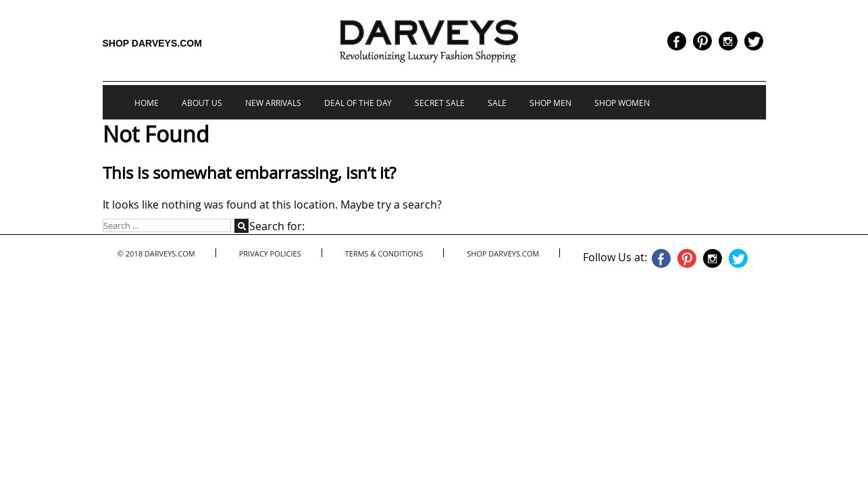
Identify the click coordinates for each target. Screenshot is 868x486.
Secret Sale (440, 103)
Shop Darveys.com (152, 43)
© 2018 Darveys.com (156, 253)
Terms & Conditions (384, 253)
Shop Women (622, 103)
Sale (497, 103)
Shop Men (551, 103)
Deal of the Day (358, 103)
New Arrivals (273, 103)
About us (202, 103)
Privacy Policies (270, 253)
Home (147, 103)
